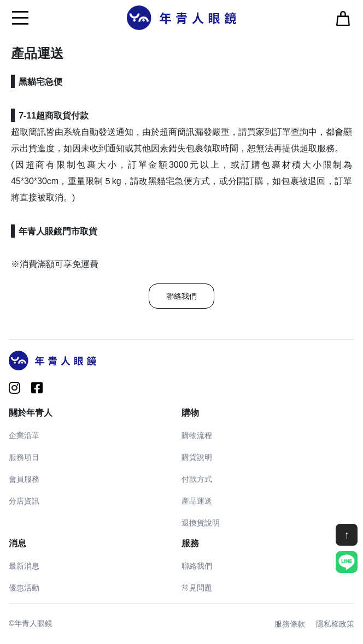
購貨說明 (197, 457)
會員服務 (24, 479)
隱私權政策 (335, 624)
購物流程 (197, 435)
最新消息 (24, 566)
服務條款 (290, 624)
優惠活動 (24, 588)
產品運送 (197, 501)
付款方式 (197, 479)
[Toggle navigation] (20, 17)
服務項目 (24, 457)
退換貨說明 (201, 523)
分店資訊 (24, 501)
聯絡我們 (181, 296)
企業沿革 (24, 435)
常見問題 (197, 588)
